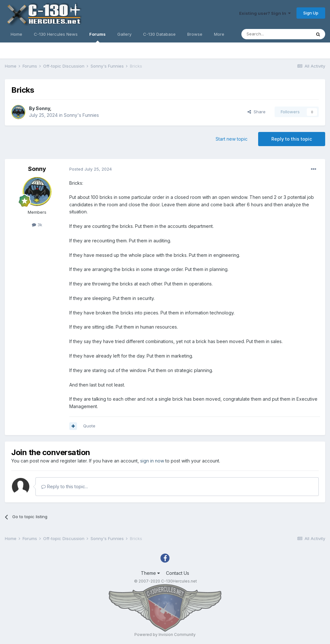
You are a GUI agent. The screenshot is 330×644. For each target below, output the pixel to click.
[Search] (276, 34)
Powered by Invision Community (165, 635)
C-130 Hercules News (56, 34)
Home (16, 34)
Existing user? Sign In (265, 13)
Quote (89, 426)
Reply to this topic (292, 139)
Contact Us (178, 573)
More (219, 34)
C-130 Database (159, 34)
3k (37, 225)
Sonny (43, 108)
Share (257, 112)
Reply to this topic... (65, 486)
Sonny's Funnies (81, 115)
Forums (97, 37)
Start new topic (232, 139)
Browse (195, 34)
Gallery (124, 34)
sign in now (152, 461)
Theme (150, 573)
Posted (91, 169)
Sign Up (311, 13)
